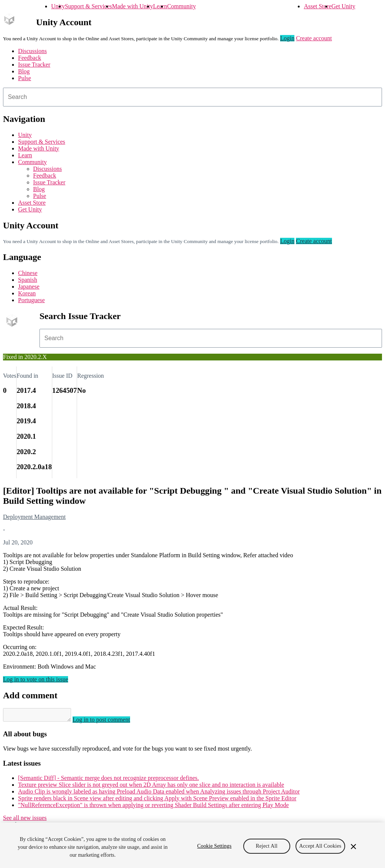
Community (181, 6)
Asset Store (318, 6)
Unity (58, 6)
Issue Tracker (34, 65)
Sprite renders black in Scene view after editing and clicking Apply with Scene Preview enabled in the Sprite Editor (157, 800)
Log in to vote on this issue (36, 679)
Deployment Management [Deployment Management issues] (34, 517)
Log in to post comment (109, 722)
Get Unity (343, 6)
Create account (314, 38)
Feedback (30, 58)
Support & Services (88, 6)
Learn (160, 6)
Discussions (32, 51)
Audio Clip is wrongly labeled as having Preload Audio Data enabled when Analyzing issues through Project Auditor (159, 794)
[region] (192, 845)
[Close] (353, 847)
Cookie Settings (214, 846)
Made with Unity (133, 6)
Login (287, 38)
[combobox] (192, 97)
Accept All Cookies (320, 846)
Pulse (25, 78)
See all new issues (25, 820)
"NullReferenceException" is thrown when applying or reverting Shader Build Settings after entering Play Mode (153, 807)
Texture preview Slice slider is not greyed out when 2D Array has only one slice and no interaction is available (151, 787)
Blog (24, 71)
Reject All (267, 846)
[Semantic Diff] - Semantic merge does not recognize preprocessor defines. (108, 780)
